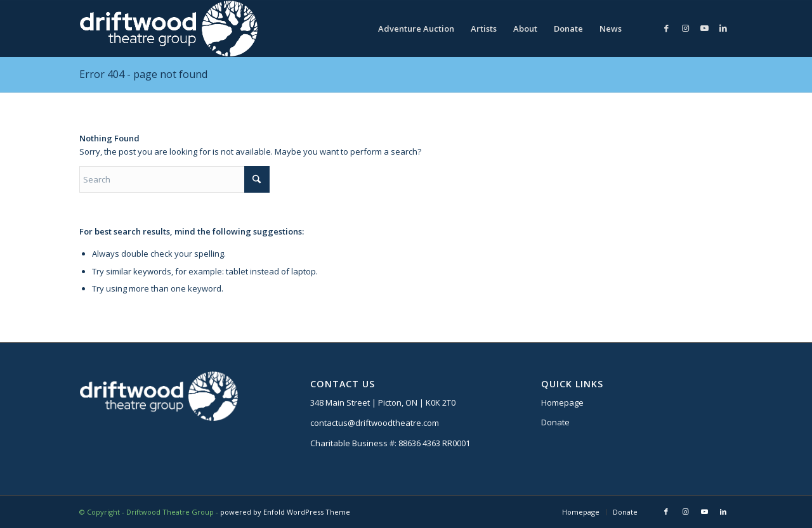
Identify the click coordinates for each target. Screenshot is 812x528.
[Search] (174, 179)
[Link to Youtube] (704, 28)
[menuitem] (416, 29)
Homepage (562, 402)
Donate (555, 422)
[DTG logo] (168, 29)
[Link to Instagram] (685, 28)
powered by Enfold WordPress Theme (285, 512)
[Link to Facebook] (666, 28)
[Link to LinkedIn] (723, 28)
